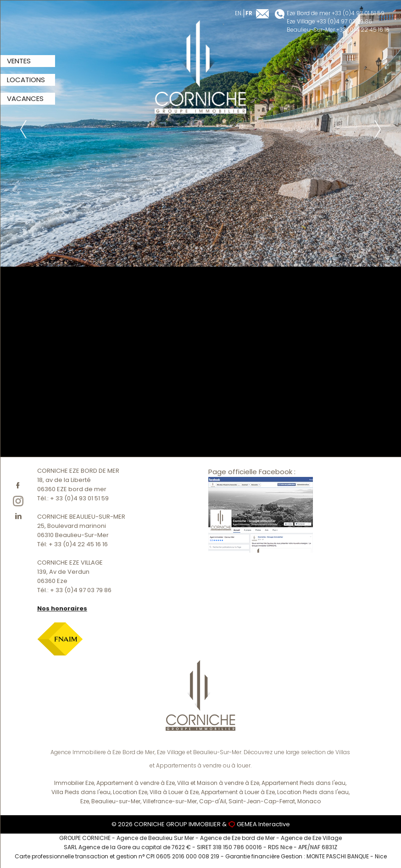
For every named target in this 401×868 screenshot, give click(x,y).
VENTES (19, 61)
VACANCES (25, 98)
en (238, 13)
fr (249, 13)
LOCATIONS (26, 80)
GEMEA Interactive (263, 824)
